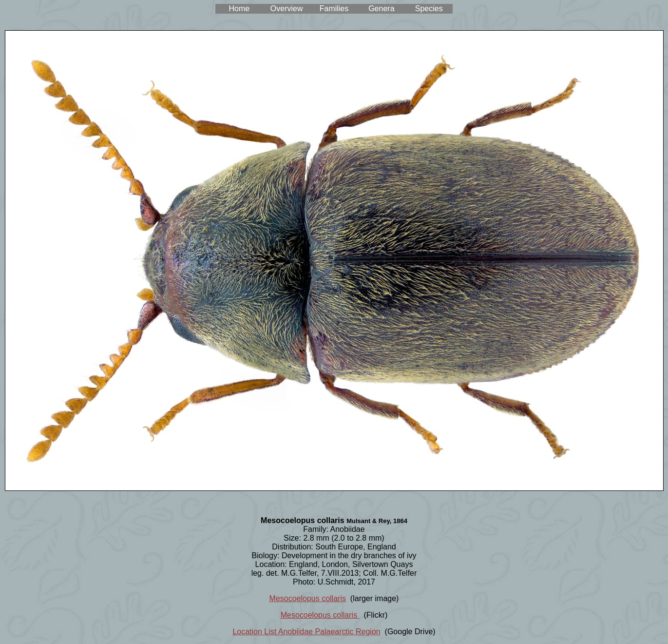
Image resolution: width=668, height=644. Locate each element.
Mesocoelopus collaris (308, 598)
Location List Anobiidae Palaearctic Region (306, 632)
